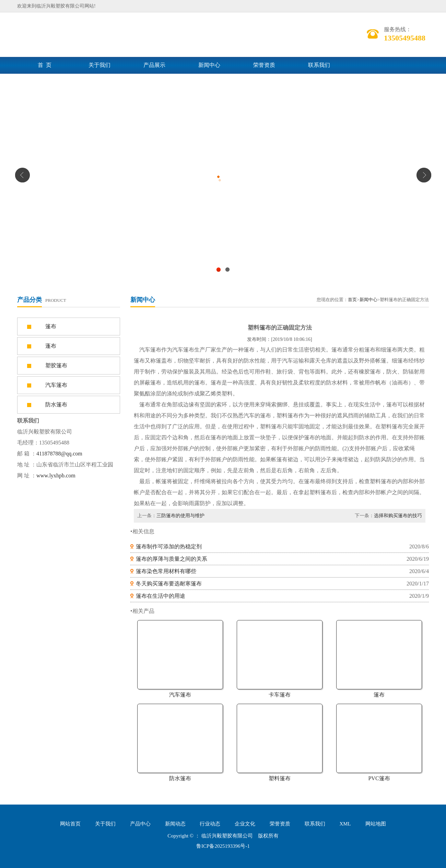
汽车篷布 (180, 695)
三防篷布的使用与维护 (180, 516)
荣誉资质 (264, 65)
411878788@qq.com (59, 454)
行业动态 (210, 824)
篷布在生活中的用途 (161, 596)
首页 (352, 300)
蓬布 (51, 346)
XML (345, 824)
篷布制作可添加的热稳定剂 (169, 546)
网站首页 (70, 824)
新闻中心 (209, 65)
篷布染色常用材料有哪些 (166, 571)
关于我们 (99, 65)
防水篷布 (180, 778)
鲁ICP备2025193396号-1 (223, 846)
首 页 (45, 65)
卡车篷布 (280, 695)
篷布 (379, 695)
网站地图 (376, 824)
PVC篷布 (379, 778)
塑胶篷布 (56, 365)
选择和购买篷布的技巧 (398, 516)
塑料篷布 (280, 778)
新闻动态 (175, 824)
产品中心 (140, 824)
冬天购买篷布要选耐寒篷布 (169, 584)
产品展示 (154, 65)
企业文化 (245, 824)
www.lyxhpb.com (56, 475)
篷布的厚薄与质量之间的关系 (172, 559)
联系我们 (319, 65)
